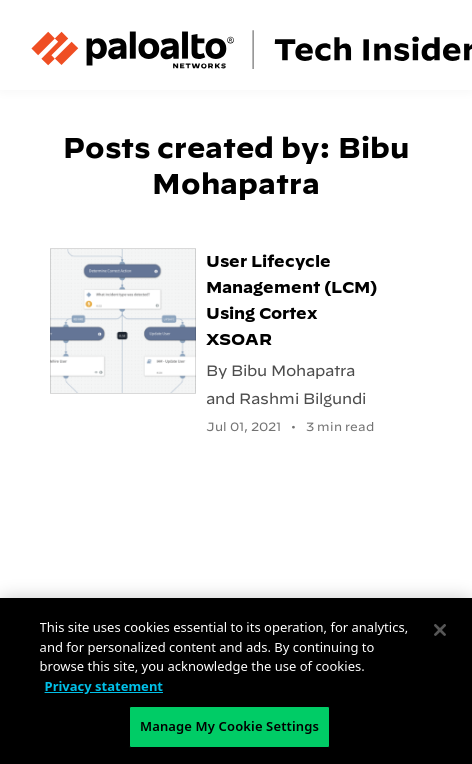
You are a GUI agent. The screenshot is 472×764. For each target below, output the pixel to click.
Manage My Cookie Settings (229, 726)
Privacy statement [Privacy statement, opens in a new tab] (104, 686)
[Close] (440, 630)
